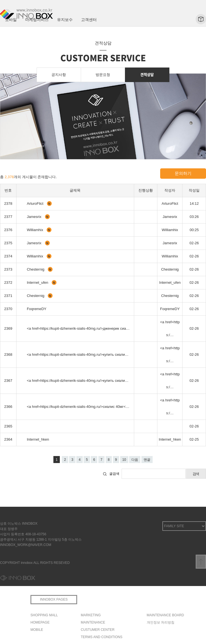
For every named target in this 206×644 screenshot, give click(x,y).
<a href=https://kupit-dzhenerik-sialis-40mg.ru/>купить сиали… (78, 354)
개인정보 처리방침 (161, 622)
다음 (135, 460)
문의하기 (183, 173)
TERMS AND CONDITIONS (102, 637)
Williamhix (35, 230)
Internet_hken (38, 439)
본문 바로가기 (0, 0)
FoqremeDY (37, 309)
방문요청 (103, 75)
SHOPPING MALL (44, 615)
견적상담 (147, 74)
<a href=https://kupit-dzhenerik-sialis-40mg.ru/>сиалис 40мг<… (78, 407)
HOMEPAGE (40, 622)
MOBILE (37, 630)
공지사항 (59, 75)
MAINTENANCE (93, 622)
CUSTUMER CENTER (98, 630)
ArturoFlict (36, 204)
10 (124, 460)
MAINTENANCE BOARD (165, 615)
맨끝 (147, 460)
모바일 (11, 20)
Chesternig (36, 269)
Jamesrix (35, 217)
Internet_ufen (38, 283)
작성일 (194, 190)
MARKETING (91, 615)
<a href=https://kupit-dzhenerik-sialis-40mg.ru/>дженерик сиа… (78, 328)
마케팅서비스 (37, 20)
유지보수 (65, 20)
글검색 (114, 474)
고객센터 (89, 20)
